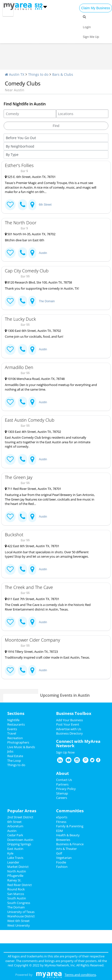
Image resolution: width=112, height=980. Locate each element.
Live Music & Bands (21, 747)
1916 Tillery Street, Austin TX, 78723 (31, 652)
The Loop (14, 761)
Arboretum (15, 826)
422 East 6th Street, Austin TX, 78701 (32, 546)
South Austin (17, 898)
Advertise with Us (69, 729)
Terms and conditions (80, 975)
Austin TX (15, 74)
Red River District (20, 885)
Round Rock (16, 889)
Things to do (38, 74)
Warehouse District (21, 916)
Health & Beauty (68, 835)
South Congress (19, 903)
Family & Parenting (70, 826)
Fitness (61, 822)
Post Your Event (68, 724)
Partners (62, 784)
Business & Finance (70, 844)
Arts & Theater (66, 849)
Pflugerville (15, 876)
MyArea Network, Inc (60, 965)
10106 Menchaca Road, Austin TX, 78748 (35, 379)
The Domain (47, 301)
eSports (62, 817)
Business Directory (69, 733)
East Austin (15, 849)
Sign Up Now (65, 752)
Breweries (63, 840)
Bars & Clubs (63, 74)
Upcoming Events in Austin (65, 695)
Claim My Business (96, 8)
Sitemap (62, 793)
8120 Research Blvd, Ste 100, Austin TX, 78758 (38, 282)
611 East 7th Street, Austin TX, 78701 (32, 599)
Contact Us (64, 780)
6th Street (45, 205)
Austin (43, 253)
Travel (12, 733)
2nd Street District (20, 817)
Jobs (10, 751)
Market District (18, 867)
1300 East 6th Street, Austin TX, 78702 (33, 331)
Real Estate (15, 756)
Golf (59, 853)
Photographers (18, 742)
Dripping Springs (19, 844)
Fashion (62, 867)
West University (19, 925)
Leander (13, 862)
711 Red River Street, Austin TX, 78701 (33, 489)
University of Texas (21, 912)
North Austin (17, 871)
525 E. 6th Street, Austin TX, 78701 (30, 177)
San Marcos (16, 894)
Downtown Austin (20, 840)
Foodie (61, 862)
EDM (60, 831)
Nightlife (13, 720)
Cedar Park (15, 835)
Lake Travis (15, 858)
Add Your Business (69, 720)
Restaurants (16, 724)
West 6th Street (18, 921)
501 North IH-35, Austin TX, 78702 (30, 234)
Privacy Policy (66, 789)
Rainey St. (14, 880)
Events (12, 729)
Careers (62, 798)
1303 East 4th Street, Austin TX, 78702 (33, 432)
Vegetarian (64, 858)
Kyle (10, 853)
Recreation (15, 738)
